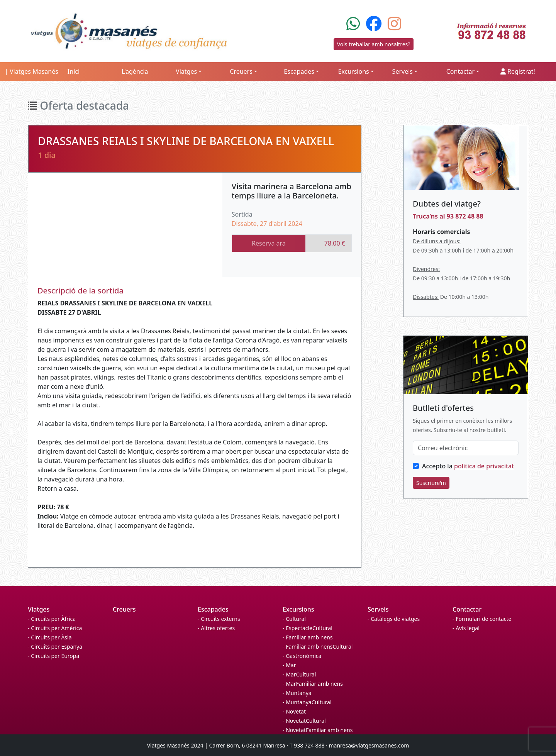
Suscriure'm (431, 483)
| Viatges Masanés (31, 71)
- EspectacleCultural (308, 628)
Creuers (124, 609)
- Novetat (294, 711)
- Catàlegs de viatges (394, 619)
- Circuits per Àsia (50, 637)
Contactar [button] (460, 71)
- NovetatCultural (304, 721)
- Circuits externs (219, 619)
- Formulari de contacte (482, 619)
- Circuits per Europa (53, 656)
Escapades (213, 609)
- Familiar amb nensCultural (318, 647)
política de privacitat (484, 466)
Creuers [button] (241, 71)
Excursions (298, 609)
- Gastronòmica (302, 656)
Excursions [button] (353, 71)
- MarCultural (299, 674)
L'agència (135, 71)
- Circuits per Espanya (55, 647)
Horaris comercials (441, 232)
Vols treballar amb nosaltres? (374, 44)
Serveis (378, 609)
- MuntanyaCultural (307, 702)
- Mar (289, 665)
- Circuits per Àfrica (52, 619)
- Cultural (294, 619)
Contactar (467, 609)
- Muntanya (297, 693)
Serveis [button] (403, 71)
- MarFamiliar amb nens (313, 684)
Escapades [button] (299, 71)
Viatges (39, 609)
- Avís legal (466, 628)
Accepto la (468, 466)
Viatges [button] (186, 71)
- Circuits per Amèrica (55, 628)
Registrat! (518, 71)
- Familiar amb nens (308, 637)
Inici (74, 71)
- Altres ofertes (216, 628)
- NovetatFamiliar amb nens (318, 730)
